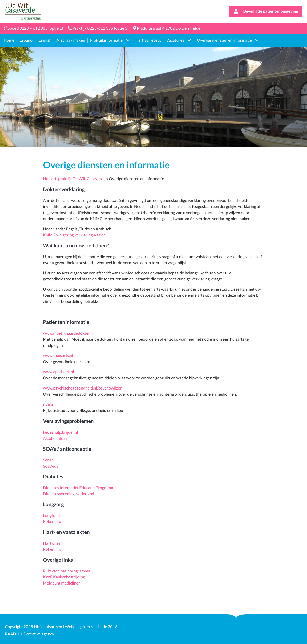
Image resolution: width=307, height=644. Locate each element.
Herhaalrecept (148, 40)
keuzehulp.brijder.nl (61, 432)
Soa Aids (51, 466)
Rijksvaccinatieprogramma (67, 571)
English (45, 40)
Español (27, 40)
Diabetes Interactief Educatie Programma (80, 488)
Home (9, 40)
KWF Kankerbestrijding (64, 577)
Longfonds (52, 515)
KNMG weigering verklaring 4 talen (74, 235)
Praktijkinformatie (106, 40)
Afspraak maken (71, 40)
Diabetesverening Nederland (69, 494)
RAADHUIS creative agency (30, 634)
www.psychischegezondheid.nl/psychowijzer (83, 388)
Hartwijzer (53, 543)
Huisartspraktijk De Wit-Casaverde (74, 179)
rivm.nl (49, 404)
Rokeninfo (52, 522)
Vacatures (175, 40)
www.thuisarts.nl (59, 356)
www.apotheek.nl (59, 372)
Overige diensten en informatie (224, 40)
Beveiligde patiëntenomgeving (266, 12)
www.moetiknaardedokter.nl (69, 333)
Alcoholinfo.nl (55, 438)
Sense (48, 460)
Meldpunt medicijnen (62, 583)
